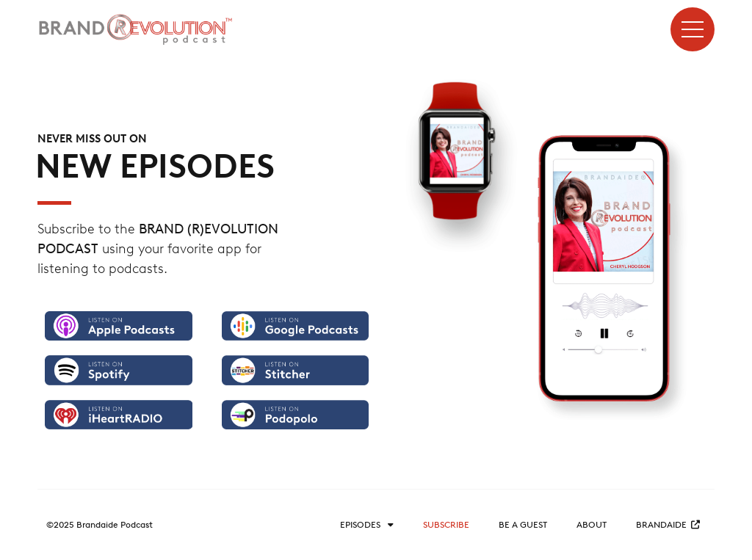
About (592, 524)
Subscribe (446, 524)
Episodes (367, 525)
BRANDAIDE (668, 524)
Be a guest (523, 524)
